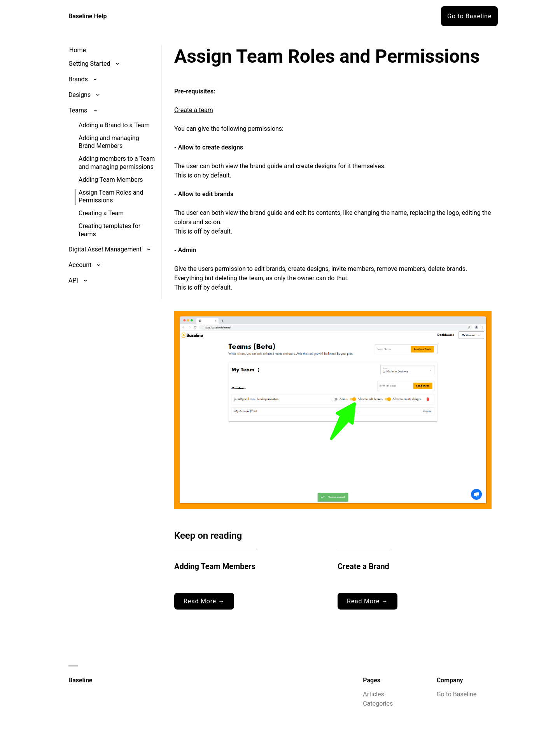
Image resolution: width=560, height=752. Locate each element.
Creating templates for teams (109, 230)
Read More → (204, 601)
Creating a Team (101, 213)
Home (78, 50)
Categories (378, 704)
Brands (78, 79)
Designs (80, 95)
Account (80, 265)
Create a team (194, 110)
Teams (78, 110)
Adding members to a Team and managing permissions (117, 163)
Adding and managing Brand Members (109, 142)
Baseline (80, 680)
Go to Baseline (469, 16)
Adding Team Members (111, 180)
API (73, 280)
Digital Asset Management (105, 249)
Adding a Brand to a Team (114, 125)
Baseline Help (88, 16)
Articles (373, 694)
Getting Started (89, 64)
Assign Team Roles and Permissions (111, 197)
